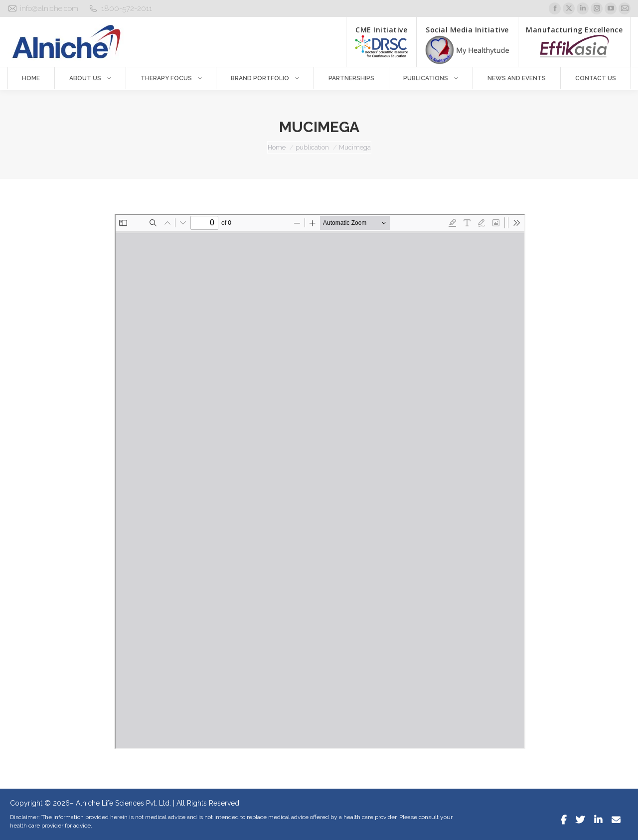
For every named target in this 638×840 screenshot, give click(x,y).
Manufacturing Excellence (574, 41)
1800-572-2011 (127, 8)
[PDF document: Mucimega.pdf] (320, 482)
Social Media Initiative (467, 45)
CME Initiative (381, 41)
